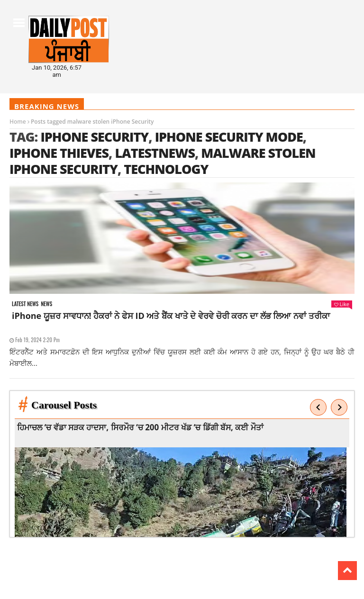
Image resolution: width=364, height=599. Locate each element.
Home (18, 122)
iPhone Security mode (229, 137)
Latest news (25, 304)
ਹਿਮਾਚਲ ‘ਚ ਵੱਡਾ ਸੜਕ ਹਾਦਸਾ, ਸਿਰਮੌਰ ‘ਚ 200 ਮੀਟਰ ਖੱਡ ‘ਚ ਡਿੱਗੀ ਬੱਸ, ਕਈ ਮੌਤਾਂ (142, 427)
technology (166, 169)
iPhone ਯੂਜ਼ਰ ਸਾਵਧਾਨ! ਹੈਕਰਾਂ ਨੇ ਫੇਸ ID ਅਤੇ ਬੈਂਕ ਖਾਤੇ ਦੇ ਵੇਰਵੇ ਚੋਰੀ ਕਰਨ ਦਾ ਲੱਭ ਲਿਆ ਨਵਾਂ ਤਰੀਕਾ (171, 316)
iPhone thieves (59, 153)
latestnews (155, 153)
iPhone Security (94, 137)
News (46, 304)
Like (342, 304)
